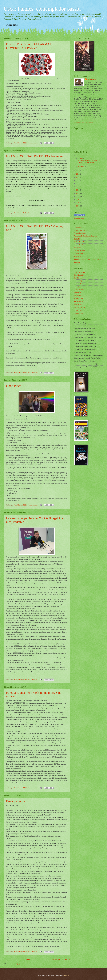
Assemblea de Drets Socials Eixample (85, 236)
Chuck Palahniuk (79, 275)
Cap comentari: (33, 143)
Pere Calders (78, 304)
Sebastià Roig (78, 257)
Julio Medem (78, 296)
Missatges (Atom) (18, 964)
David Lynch (78, 278)
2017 (78, 174)
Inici (28, 959)
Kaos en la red (78, 245)
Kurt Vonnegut (78, 299)
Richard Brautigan (80, 307)
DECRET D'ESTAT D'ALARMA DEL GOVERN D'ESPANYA (31, 46)
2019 (78, 171)
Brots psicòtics (16, 801)
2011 (78, 193)
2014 (78, 184)
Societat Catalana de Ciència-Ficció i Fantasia (88, 260)
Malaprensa (77, 248)
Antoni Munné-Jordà (80, 230)
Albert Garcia (78, 227)
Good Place (14, 386)
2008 (78, 203)
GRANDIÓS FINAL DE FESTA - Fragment (35, 156)
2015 (78, 180)
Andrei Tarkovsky (79, 272)
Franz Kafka (78, 287)
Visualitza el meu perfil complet (84, 123)
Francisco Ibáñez (79, 284)
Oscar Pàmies (91, 79)
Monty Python (78, 302)
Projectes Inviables (80, 251)
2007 (78, 206)
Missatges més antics (61, 959)
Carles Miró (78, 239)
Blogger (66, 976)
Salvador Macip (79, 254)
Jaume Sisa (77, 293)
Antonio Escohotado (80, 233)
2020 (78, 155)
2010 (78, 196)
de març (81, 158)
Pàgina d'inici (12, 25)
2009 (78, 200)
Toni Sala (77, 262)
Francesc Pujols (79, 281)
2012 (78, 190)
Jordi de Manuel (79, 242)
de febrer (81, 167)
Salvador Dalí (78, 310)
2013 (78, 187)
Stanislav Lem (78, 313)
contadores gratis (79, 218)
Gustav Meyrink (79, 290)
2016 (78, 177)
